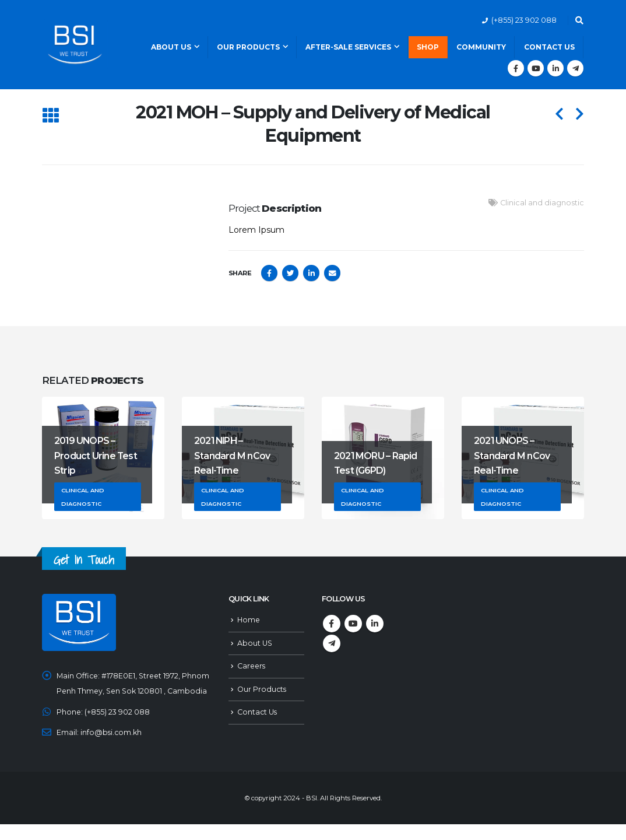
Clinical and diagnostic (542, 203)
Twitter (290, 273)
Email (332, 273)
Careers (252, 666)
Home (249, 620)
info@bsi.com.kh (112, 748)
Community (481, 47)
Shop (428, 47)
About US (255, 643)
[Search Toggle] (579, 20)
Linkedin (375, 624)
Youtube (353, 624)
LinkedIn (311, 273)
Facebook (269, 273)
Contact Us (549, 47)
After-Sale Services (348, 47)
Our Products (248, 47)
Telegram (332, 643)
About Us (171, 47)
